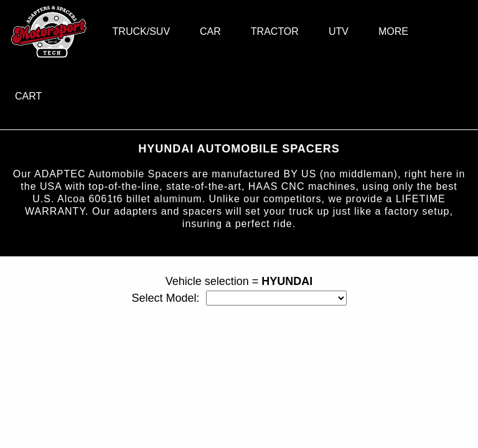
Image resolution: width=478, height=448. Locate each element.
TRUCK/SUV (141, 31)
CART (28, 96)
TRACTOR (275, 31)
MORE (393, 31)
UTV (339, 31)
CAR (210, 31)
